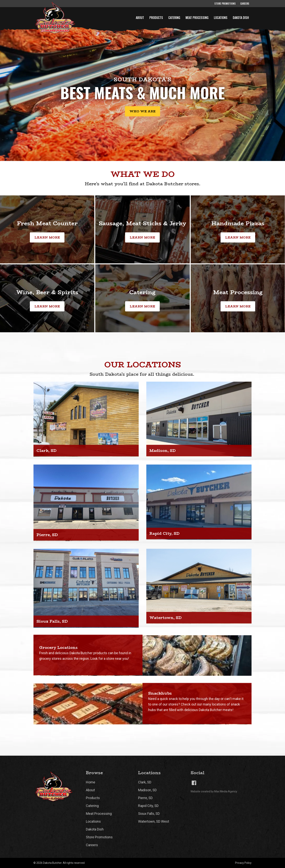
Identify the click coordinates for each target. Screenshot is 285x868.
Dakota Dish (241, 18)
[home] (53, 18)
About (140, 18)
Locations (221, 18)
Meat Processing (197, 18)
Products (156, 18)
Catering (174, 18)
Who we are (142, 111)
